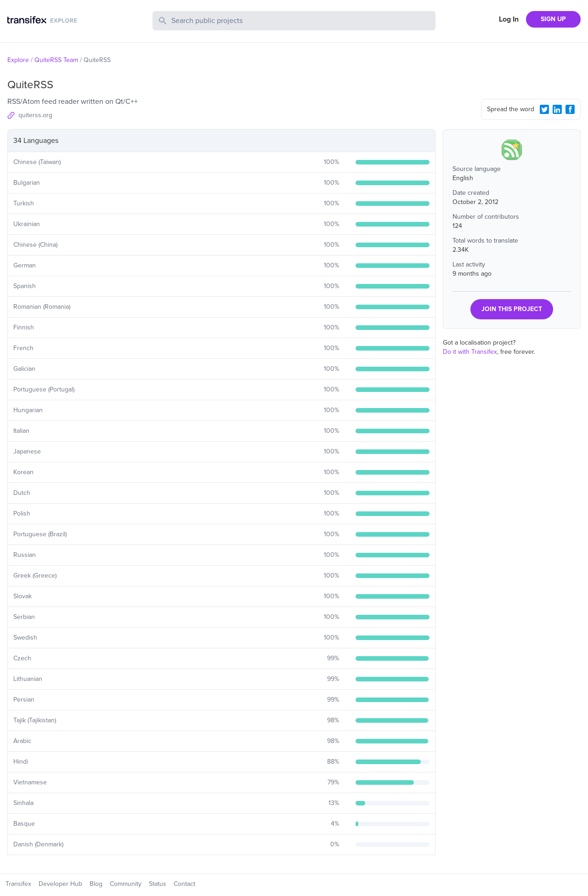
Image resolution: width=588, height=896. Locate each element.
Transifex (18, 884)
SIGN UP (553, 19)
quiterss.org (35, 115)
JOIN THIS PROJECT (512, 309)
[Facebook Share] (570, 109)
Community (126, 884)
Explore (18, 60)
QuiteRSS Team (56, 60)
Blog (96, 884)
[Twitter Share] (544, 109)
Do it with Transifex (470, 352)
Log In (509, 19)
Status (158, 884)
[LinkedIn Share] (557, 109)
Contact (184, 884)
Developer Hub (60, 884)
